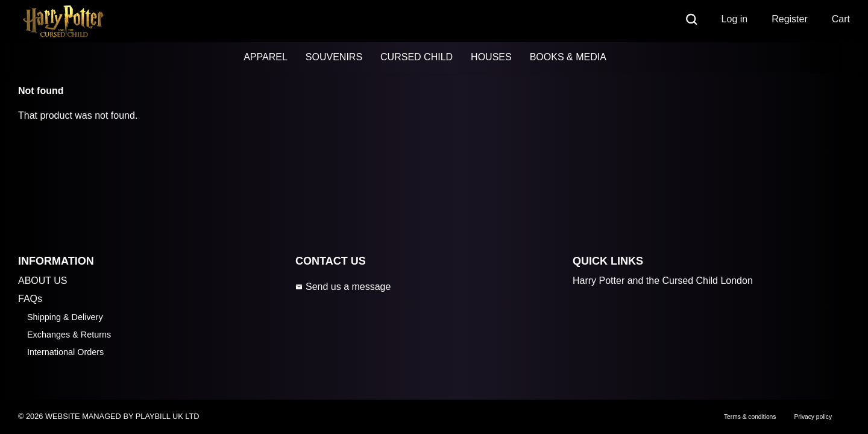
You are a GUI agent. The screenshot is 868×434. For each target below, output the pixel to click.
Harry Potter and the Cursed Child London (663, 281)
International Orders (65, 352)
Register (790, 19)
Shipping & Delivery (65, 317)
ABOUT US (43, 281)
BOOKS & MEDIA (568, 57)
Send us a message (343, 287)
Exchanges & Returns (69, 335)
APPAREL (266, 57)
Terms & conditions (750, 417)
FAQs (30, 299)
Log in (735, 19)
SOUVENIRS (334, 57)
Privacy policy (813, 417)
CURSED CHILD (417, 57)
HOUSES (491, 57)
